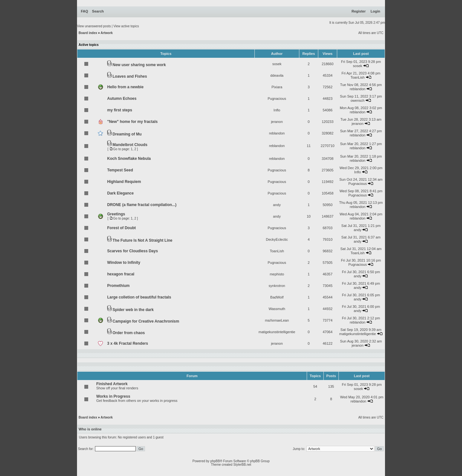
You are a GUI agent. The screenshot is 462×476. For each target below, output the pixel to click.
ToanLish (357, 77)
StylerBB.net (242, 465)
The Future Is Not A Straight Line (142, 240)
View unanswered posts (94, 26)
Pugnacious (277, 99)
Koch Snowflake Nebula (129, 159)
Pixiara (277, 87)
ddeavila (277, 75)
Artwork (107, 33)
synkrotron (277, 286)
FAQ (85, 11)
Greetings (116, 214)
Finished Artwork (112, 384)
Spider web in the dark (133, 310)
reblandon (358, 89)
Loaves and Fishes (130, 76)
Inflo (277, 110)
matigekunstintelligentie (277, 332)
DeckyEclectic (277, 239)
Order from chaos (129, 333)
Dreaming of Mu (127, 134)
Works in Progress (113, 396)
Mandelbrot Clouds (130, 145)
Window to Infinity (124, 263)
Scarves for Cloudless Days (133, 251)
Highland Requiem (124, 182)
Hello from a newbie (125, 87)
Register (359, 11)
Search (98, 11)
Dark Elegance (120, 193)
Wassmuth (277, 309)
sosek (277, 64)
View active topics (126, 26)
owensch (358, 100)
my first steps (120, 110)
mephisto (277, 274)
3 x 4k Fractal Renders (128, 343)
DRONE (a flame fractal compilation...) (142, 205)
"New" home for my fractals (132, 122)
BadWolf (277, 297)
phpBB (215, 461)
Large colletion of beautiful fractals (139, 297)
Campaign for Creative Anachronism (146, 321)
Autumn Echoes (122, 99)
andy (277, 205)
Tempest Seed (120, 170)
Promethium (118, 286)
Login (375, 11)
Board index (88, 33)
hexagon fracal (121, 274)
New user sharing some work (139, 65)
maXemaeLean (277, 320)
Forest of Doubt (121, 228)
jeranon (277, 122)
